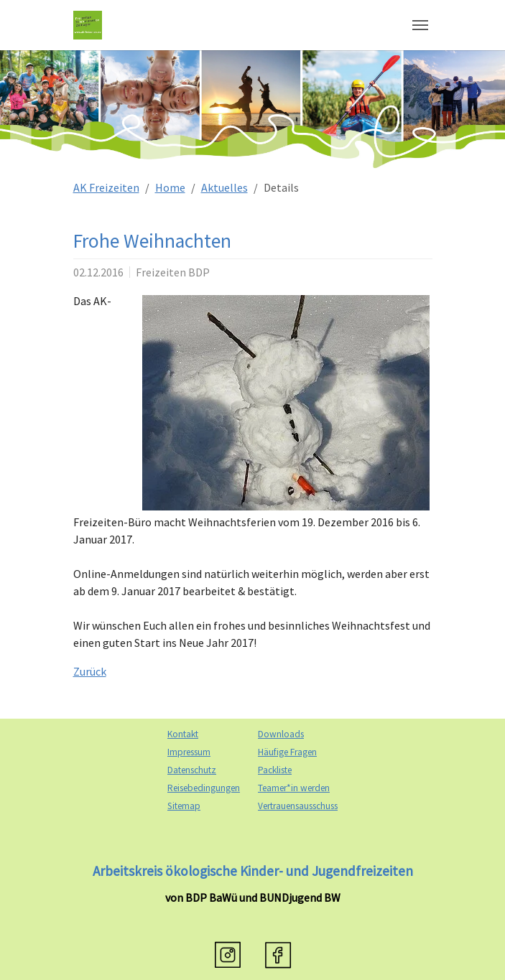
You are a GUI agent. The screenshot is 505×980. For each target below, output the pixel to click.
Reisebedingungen (204, 788)
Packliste (275, 770)
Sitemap (184, 806)
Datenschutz (192, 770)
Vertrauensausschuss (298, 806)
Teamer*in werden (294, 788)
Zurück (90, 671)
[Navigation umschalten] (420, 25)
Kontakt (183, 734)
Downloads (281, 734)
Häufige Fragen (287, 752)
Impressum (189, 752)
